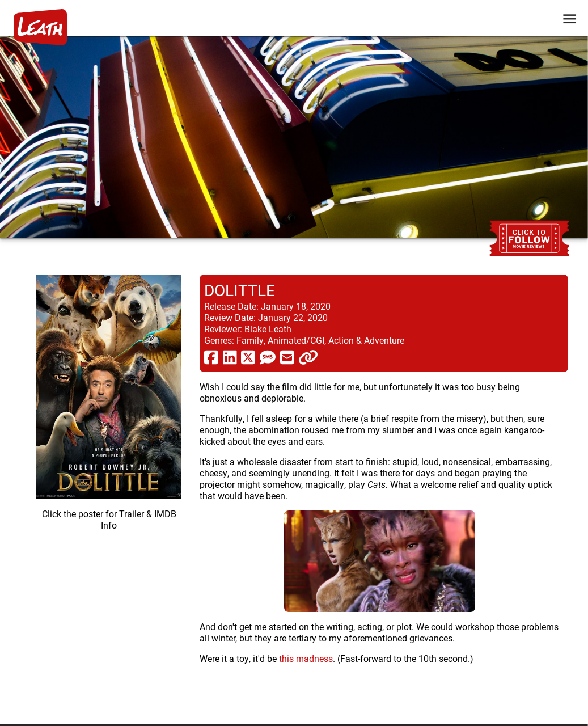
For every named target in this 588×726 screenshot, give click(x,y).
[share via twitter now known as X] (248, 357)
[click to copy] (308, 357)
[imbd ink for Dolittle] (109, 490)
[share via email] (287, 357)
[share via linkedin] (230, 357)
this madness (306, 658)
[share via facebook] (211, 357)
